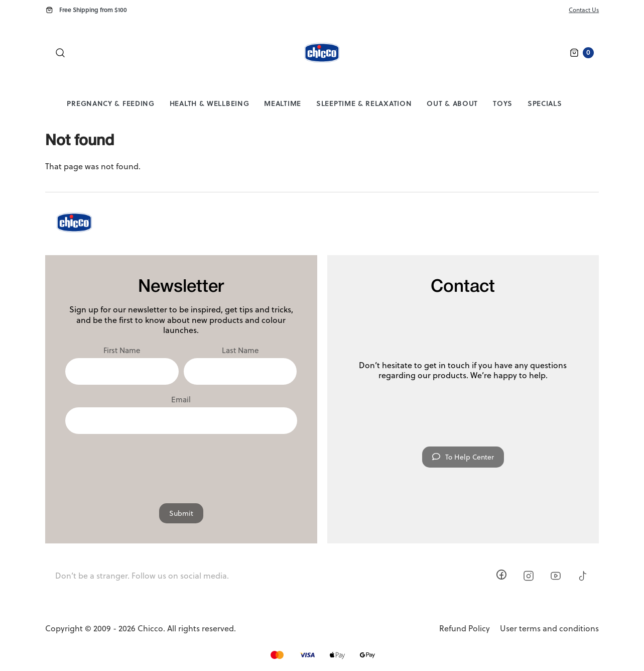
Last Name (240, 351)
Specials (545, 103)
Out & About (452, 103)
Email (181, 400)
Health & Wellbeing (210, 103)
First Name (122, 351)
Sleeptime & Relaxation (364, 103)
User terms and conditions (549, 629)
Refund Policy (465, 629)
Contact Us (584, 10)
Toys (503, 103)
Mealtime (283, 103)
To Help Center (463, 457)
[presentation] (181, 464)
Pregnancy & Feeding (110, 103)
